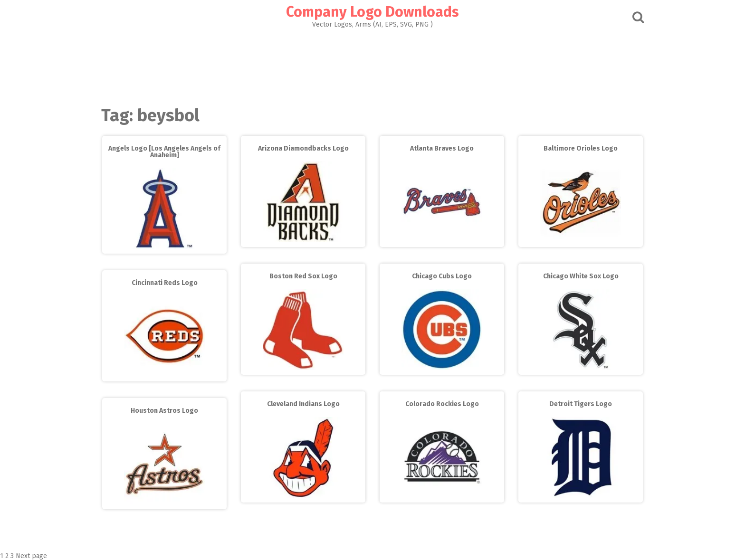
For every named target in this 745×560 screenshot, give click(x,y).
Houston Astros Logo (164, 411)
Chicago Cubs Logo (442, 276)
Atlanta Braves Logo (442, 148)
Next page (31, 556)
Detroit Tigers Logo (581, 404)
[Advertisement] (372, 65)
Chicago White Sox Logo (581, 276)
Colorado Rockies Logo (442, 404)
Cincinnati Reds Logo (165, 283)
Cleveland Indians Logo (303, 404)
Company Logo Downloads (372, 12)
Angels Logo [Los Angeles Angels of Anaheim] (164, 152)
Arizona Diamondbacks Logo (303, 148)
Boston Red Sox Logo (303, 276)
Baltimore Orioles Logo (581, 148)
